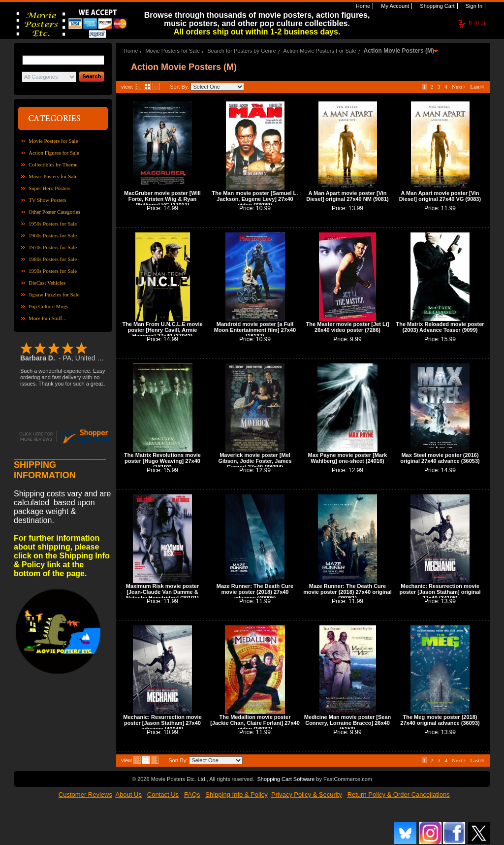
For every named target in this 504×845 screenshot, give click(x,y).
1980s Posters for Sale (53, 259)
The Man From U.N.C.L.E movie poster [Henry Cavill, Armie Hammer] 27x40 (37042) (162, 330)
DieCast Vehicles (47, 283)
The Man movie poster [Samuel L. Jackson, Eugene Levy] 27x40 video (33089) (255, 199)
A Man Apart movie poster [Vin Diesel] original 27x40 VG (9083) (440, 196)
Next (459, 87)
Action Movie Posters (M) (399, 51)
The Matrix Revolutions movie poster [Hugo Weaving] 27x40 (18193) (162, 461)
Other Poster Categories (54, 212)
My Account (394, 6)
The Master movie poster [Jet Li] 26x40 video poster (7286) (348, 327)
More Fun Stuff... (47, 318)
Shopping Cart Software (286, 779)
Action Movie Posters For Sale (320, 51)
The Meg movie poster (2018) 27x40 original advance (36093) (440, 720)
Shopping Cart (436, 6)
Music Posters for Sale (53, 176)
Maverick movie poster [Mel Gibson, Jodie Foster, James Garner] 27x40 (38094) (255, 461)
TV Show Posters (47, 200)
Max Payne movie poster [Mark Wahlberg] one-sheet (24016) (348, 458)
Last (477, 87)
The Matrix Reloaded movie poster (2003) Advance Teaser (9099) (440, 327)
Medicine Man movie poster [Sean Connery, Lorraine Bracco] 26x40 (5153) (348, 723)
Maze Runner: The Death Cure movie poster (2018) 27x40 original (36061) (347, 592)
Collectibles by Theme (53, 164)
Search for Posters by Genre (241, 51)
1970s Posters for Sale (53, 247)
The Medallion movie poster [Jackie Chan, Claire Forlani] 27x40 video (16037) (255, 723)
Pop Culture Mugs (48, 306)
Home (362, 6)
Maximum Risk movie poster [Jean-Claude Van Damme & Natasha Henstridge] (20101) (163, 592)
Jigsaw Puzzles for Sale (54, 294)
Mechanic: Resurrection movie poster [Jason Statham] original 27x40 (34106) (440, 592)
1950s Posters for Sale (53, 224)
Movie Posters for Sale (53, 141)
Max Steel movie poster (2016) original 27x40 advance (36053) (440, 458)
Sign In (473, 6)
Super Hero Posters (49, 188)
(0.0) (477, 23)
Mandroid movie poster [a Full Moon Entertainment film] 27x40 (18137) (255, 330)
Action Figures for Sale (54, 153)
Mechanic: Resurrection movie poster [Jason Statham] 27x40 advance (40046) (162, 723)
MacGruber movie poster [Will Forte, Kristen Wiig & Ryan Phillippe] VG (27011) (162, 199)
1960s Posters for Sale (53, 235)
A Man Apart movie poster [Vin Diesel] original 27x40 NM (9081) (347, 196)
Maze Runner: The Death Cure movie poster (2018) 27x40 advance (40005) (255, 592)
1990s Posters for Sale (53, 271)
